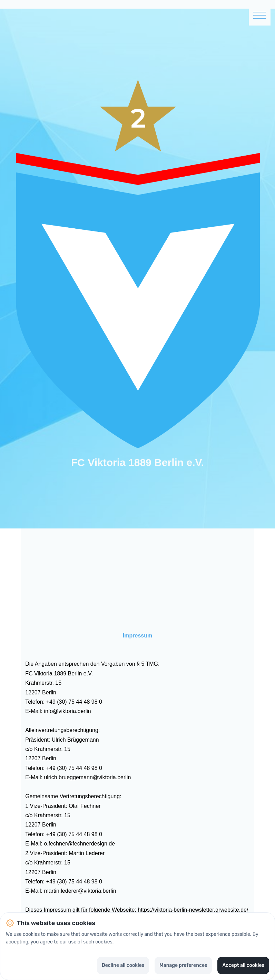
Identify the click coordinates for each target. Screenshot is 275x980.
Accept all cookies (243, 965)
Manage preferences (183, 965)
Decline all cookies (123, 965)
